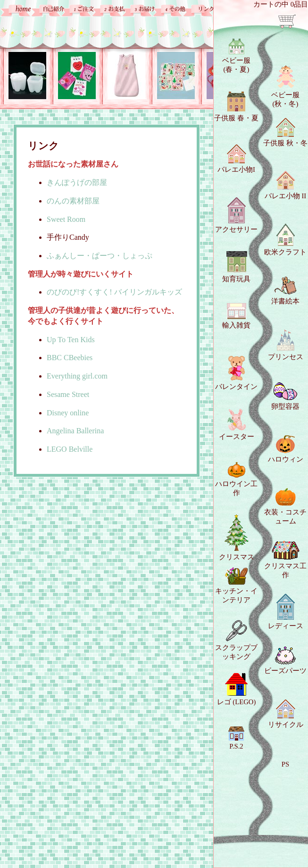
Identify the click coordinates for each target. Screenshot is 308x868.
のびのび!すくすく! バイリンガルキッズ (114, 292)
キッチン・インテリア (236, 586)
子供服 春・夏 (236, 107)
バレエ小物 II (285, 185)
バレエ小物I (236, 159)
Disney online (68, 413)
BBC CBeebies (70, 358)
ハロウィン (286, 449)
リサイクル (286, 714)
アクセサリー (236, 215)
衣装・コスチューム (285, 506)
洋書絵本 (285, 291)
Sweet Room (66, 219)
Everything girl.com (77, 376)
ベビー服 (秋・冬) (285, 86)
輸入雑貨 (236, 316)
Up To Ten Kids (71, 340)
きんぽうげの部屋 (77, 182)
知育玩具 (236, 266)
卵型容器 (285, 396)
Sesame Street (68, 394)
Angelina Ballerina (75, 431)
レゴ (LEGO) (237, 689)
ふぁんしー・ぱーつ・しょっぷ (100, 256)
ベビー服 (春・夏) (236, 56)
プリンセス (286, 345)
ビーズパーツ (285, 661)
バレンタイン (236, 373)
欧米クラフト (285, 240)
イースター (237, 425)
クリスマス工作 (285, 560)
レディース (286, 612)
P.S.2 (236, 738)
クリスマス (237, 538)
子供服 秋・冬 (285, 132)
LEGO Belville (70, 449)
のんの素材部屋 (73, 201)
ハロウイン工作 (236, 479)
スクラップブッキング (236, 640)
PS (285, 764)
